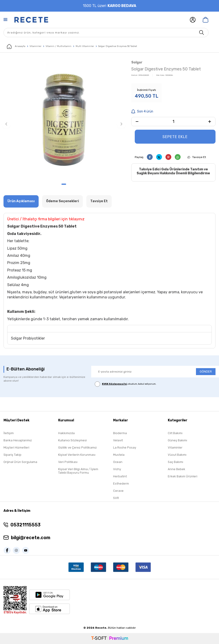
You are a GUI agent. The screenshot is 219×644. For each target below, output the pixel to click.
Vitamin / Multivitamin (59, 46)
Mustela (119, 455)
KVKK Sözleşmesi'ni (114, 384)
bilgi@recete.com (31, 538)
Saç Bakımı (175, 462)
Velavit (118, 440)
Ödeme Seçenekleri (62, 201)
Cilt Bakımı (175, 433)
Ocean (118, 462)
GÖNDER (206, 372)
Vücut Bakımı (177, 455)
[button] (64, 184)
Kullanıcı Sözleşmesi (72, 440)
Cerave (118, 491)
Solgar (137, 62)
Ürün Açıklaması (21, 201)
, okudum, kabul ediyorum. (126, 384)
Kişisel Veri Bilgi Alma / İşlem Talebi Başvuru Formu (78, 471)
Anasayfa (16, 46)
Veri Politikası (68, 462)
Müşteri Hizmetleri (16, 447)
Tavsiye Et (199, 157)
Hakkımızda (66, 433)
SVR (116, 498)
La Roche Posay (125, 447)
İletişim (9, 433)
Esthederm (121, 484)
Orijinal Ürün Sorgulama (20, 462)
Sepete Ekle (175, 137)
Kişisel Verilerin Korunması (77, 455)
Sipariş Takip (12, 455)
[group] (64, 120)
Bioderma (120, 433)
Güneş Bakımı (177, 440)
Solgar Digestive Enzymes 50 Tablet (118, 46)
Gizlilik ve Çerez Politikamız (77, 447)
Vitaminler (35, 46)
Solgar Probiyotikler (28, 338)
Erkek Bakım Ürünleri (183, 476)
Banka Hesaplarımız (18, 440)
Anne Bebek (177, 469)
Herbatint (120, 476)
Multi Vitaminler (85, 46)
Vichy (117, 469)
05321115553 (25, 525)
